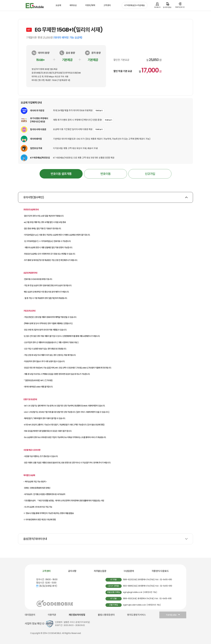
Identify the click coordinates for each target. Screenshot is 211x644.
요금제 (58, 5)
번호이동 (105, 174)
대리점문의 (30, 615)
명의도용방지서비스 (136, 615)
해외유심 (73, 5)
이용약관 (52, 615)
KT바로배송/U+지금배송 (135, 5)
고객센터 (107, 5)
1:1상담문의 (129, 571)
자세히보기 (99, 111)
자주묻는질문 (100, 571)
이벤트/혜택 (90, 5)
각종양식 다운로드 (160, 571)
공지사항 (72, 571)
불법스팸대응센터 (106, 615)
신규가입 (150, 174)
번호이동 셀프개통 (61, 173)
